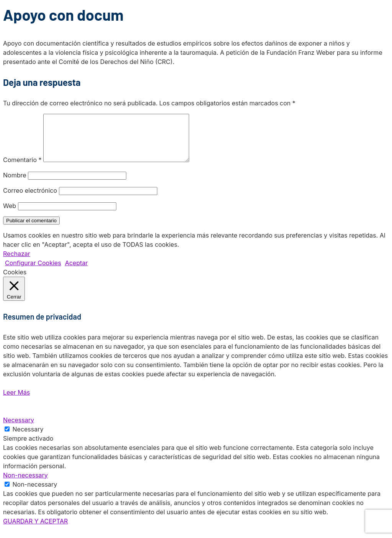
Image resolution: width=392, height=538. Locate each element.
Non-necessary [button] (25, 484)
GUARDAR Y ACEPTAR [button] (35, 530)
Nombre (15, 184)
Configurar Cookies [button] (33, 272)
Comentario (22, 169)
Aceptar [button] (77, 272)
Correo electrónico (30, 200)
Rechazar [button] (17, 263)
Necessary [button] (19, 429)
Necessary (28, 438)
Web (10, 215)
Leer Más (16, 402)
